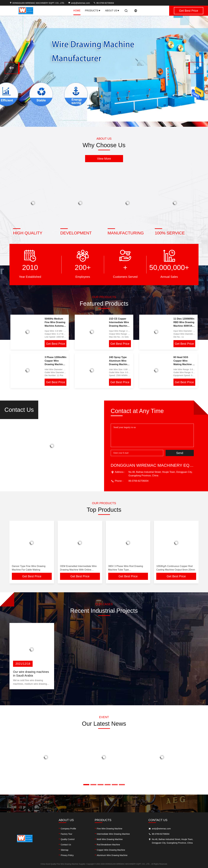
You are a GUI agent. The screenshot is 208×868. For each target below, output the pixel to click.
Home (77, 11)
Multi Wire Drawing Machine (110, 839)
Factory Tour (67, 834)
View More (104, 159)
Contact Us (66, 845)
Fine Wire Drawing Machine (110, 829)
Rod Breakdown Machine (108, 845)
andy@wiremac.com (79, 3)
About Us (112, 11)
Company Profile (68, 829)
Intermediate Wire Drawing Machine (113, 834)
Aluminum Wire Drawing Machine (112, 855)
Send (180, 453)
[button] (12, 68)
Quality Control (68, 839)
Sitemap (65, 850)
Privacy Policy (67, 855)
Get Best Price (56, 344)
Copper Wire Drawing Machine (111, 850)
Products (93, 11)
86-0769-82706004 (104, 3)
